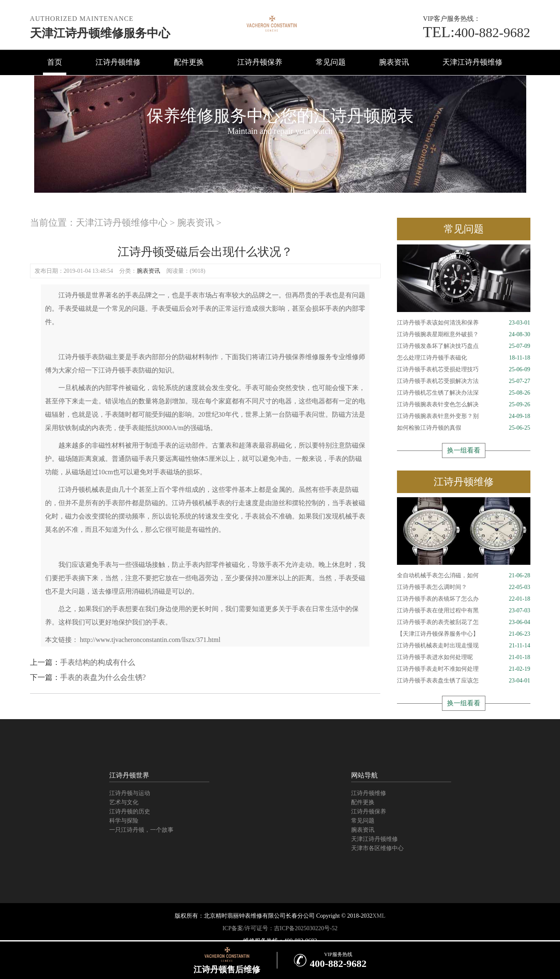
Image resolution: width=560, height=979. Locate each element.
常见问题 (331, 62)
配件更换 (189, 62)
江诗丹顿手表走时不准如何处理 (464, 669)
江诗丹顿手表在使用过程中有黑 (464, 611)
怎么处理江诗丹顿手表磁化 (464, 358)
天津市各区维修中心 (377, 848)
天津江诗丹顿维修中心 (122, 223)
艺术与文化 (124, 802)
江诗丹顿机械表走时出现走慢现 (464, 646)
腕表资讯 (394, 62)
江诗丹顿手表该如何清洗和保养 (464, 323)
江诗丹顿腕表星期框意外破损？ (464, 335)
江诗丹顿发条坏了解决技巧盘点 (464, 346)
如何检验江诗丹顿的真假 (464, 428)
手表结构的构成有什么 (98, 662)
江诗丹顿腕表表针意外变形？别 (464, 416)
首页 (55, 62)
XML (379, 916)
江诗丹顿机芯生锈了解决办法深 (464, 393)
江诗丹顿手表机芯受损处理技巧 (464, 370)
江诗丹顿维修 (118, 62)
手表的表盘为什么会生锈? (103, 677)
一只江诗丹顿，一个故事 (141, 830)
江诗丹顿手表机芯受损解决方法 (464, 381)
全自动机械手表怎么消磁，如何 (464, 576)
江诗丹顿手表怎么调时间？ (464, 587)
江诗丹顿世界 (129, 775)
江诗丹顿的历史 (130, 812)
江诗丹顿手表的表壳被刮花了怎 (464, 622)
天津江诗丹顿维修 (472, 62)
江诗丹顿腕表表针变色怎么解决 (464, 405)
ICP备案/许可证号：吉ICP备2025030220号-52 (280, 928)
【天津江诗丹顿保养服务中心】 (464, 634)
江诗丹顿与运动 (130, 793)
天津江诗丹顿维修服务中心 (100, 33)
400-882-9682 (476, 33)
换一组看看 (464, 450)
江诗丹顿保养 (260, 62)
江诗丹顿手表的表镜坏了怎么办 (464, 599)
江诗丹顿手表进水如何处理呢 (464, 657)
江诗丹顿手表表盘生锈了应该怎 (464, 681)
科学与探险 (124, 821)
